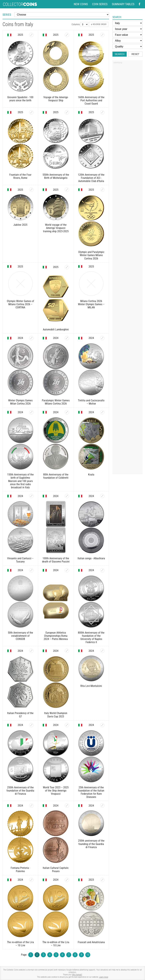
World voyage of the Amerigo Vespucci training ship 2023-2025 (56, 228)
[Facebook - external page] (139, 4)
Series (7, 15)
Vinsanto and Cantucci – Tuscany (20, 560)
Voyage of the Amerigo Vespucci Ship (56, 99)
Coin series (100, 4)
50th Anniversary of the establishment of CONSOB (20, 636)
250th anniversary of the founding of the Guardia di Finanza (91, 844)
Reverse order (99, 24)
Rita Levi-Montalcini (91, 686)
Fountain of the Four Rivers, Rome (20, 176)
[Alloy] (127, 41)
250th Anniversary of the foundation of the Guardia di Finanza (20, 791)
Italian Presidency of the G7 (20, 715)
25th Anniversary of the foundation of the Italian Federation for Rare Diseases (91, 792)
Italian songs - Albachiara (91, 558)
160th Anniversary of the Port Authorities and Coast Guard (91, 100)
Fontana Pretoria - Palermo (20, 869)
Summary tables (123, 4)
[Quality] (127, 46)
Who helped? (77, 975)
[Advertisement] (127, 116)
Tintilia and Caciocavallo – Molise (91, 402)
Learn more (104, 977)
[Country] (127, 23)
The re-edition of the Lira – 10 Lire (20, 944)
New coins (81, 4)
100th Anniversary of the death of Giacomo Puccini (56, 560)
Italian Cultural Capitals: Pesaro (56, 869)
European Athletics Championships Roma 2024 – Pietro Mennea (56, 636)
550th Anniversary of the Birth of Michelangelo (56, 176)
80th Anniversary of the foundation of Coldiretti (56, 476)
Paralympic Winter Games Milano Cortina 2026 (56, 402)
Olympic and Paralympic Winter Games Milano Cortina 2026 (91, 255)
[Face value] (127, 35)
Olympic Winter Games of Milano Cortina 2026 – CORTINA (20, 304)
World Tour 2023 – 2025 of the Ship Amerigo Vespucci (56, 791)
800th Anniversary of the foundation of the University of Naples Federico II (91, 638)
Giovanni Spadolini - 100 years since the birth (20, 99)
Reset (135, 54)
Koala (91, 475)
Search (119, 54)
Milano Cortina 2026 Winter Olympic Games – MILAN (91, 304)
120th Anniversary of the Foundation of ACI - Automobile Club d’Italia (91, 178)
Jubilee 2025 (20, 225)
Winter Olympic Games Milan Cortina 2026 (20, 402)
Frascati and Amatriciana (91, 942)
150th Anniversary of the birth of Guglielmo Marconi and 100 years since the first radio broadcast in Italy (20, 481)
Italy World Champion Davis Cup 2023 (56, 715)
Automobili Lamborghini (56, 329)
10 (88, 955)
